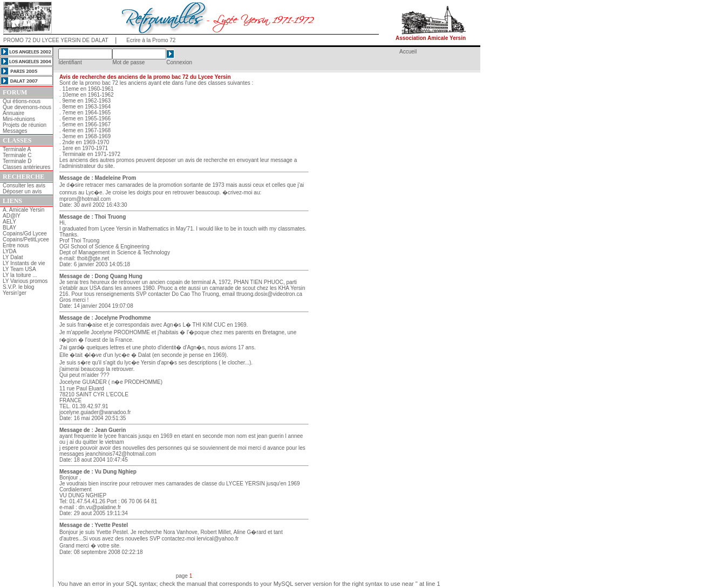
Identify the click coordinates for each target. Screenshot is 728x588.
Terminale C (17, 155)
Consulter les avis (24, 185)
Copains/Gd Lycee (25, 234)
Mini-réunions (19, 119)
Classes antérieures (26, 167)
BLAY (9, 228)
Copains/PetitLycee (26, 239)
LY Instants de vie (24, 263)
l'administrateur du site (86, 166)
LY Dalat (13, 257)
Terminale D (17, 161)
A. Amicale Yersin (23, 210)
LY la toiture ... (20, 275)
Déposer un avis (22, 191)
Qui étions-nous (22, 101)
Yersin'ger (15, 293)
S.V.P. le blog (18, 287)
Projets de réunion (25, 125)
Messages (15, 131)
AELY (9, 222)
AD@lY (12, 216)
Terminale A (17, 149)
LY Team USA (19, 269)
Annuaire (13, 113)
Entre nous (16, 245)
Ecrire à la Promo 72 (151, 40)
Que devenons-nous (27, 107)
